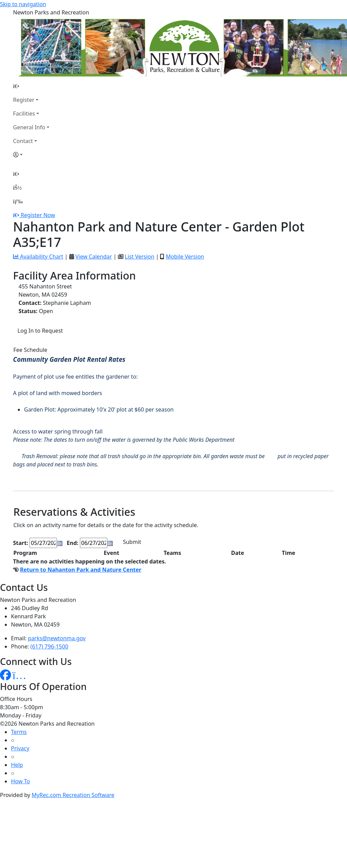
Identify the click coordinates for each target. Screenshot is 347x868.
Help (17, 765)
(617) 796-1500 (49, 646)
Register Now (38, 215)
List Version (140, 257)
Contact (23, 141)
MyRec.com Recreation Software (73, 795)
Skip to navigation (23, 4)
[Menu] (18, 201)
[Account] (31, 155)
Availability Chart (38, 257)
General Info (29, 127)
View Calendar (94, 257)
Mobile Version (185, 257)
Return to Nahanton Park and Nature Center (81, 570)
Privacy (20, 748)
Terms (19, 732)
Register (24, 100)
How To (20, 781)
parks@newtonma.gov (57, 638)
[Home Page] (31, 86)
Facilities (24, 114)
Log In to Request (40, 331)
